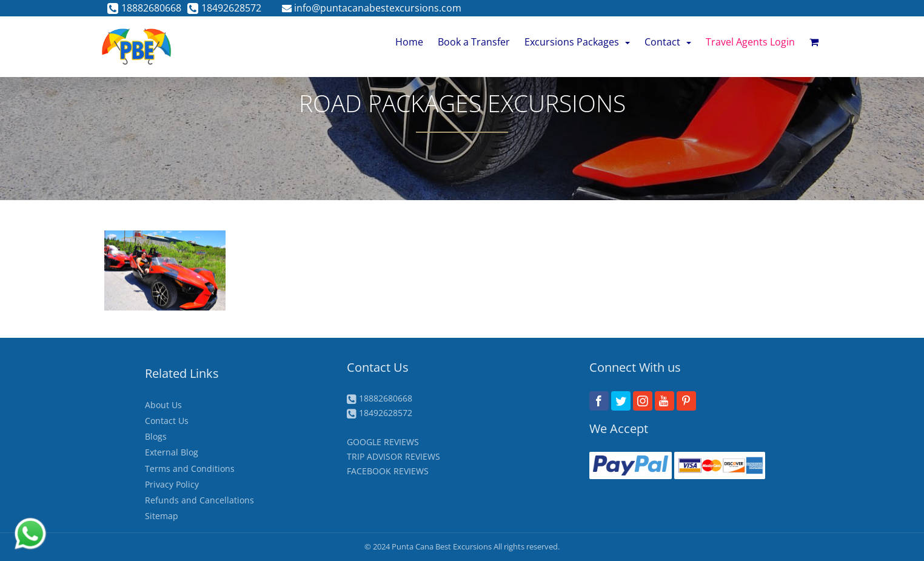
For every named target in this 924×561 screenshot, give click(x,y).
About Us (163, 405)
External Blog (172, 452)
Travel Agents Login (750, 42)
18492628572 (224, 8)
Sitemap (162, 516)
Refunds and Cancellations (199, 500)
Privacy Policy (172, 484)
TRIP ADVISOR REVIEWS (393, 456)
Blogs (156, 436)
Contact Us (167, 421)
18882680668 (144, 8)
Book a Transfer (474, 42)
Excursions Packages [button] (577, 42)
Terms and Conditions (190, 469)
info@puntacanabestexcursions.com (372, 8)
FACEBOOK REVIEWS (388, 471)
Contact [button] (668, 42)
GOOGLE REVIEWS (383, 442)
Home (409, 42)
